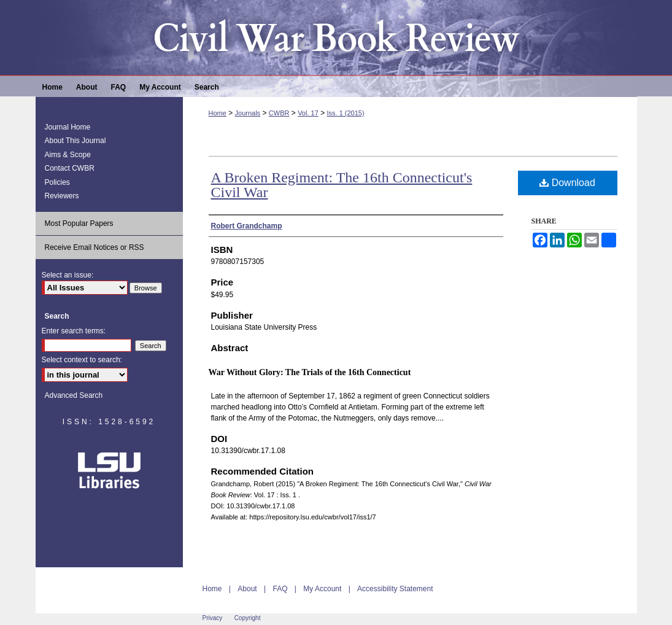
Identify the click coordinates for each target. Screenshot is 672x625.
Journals (248, 113)
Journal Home (68, 127)
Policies (57, 182)
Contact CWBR (70, 168)
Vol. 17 (308, 113)
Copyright (248, 618)
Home (218, 113)
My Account (322, 589)
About (247, 589)
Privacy (213, 618)
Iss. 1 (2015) (345, 113)
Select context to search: (82, 360)
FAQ (280, 589)
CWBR (279, 113)
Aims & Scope (68, 155)
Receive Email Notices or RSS (95, 247)
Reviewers (62, 196)
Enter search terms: (74, 331)
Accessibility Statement (395, 589)
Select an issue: (68, 275)
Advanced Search (74, 395)
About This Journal (75, 141)
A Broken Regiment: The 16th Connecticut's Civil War (342, 185)
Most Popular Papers (79, 223)
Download (567, 183)
